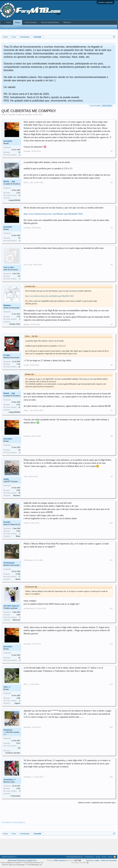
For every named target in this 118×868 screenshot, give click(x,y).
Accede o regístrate (106, 2)
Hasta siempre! (107, 105)
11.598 (18, 574)
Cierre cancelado (95, 106)
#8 (112, 436)
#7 (112, 410)
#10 (111, 523)
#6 (112, 365)
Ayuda (98, 857)
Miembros (67, 22)
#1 (112, 151)
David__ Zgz (9, 181)
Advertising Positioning (16, 860)
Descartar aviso (113, 46)
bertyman (8, 730)
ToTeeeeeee (9, 563)
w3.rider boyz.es (11, 606)
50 (19, 152)
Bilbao (18, 536)
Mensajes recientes (10, 27)
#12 (111, 608)
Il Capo (7, 355)
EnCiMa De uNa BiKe (13, 753)
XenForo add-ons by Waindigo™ (14, 865)
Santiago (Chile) (15, 324)
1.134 (18, 317)
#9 (112, 476)
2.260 (18, 788)
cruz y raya (9, 267)
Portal (8, 22)
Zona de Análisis (31, 22)
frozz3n (7, 522)
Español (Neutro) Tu (9, 857)
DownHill (12, 115)
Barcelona (17, 496)
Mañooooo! (16, 620)
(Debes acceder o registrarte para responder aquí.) (97, 803)
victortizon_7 (10, 780)
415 (19, 276)
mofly (6, 479)
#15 (111, 727)
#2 (112, 182)
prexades (28, 115)
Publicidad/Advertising (74, 857)
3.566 (18, 490)
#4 (112, 265)
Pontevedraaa (15, 796)
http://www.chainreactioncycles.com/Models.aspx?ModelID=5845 (53, 214)
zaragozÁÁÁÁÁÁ (14, 200)
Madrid (18, 579)
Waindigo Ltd (37, 865)
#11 (111, 560)
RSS (115, 857)
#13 (111, 644)
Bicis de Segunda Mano (50, 22)
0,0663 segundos (60, 860)
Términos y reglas (93, 860)
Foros (18, 22)
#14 (111, 684)
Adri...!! (7, 687)
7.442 (18, 364)
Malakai (7, 305)
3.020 (18, 531)
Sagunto (17, 703)
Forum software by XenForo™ (22, 863)
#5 (112, 324)
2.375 (18, 193)
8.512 (18, 743)
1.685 (18, 698)
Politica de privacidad (109, 860)
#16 (111, 777)
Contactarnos (89, 857)
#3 (112, 228)
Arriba (110, 857)
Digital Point (32, 860)
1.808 (18, 615)
